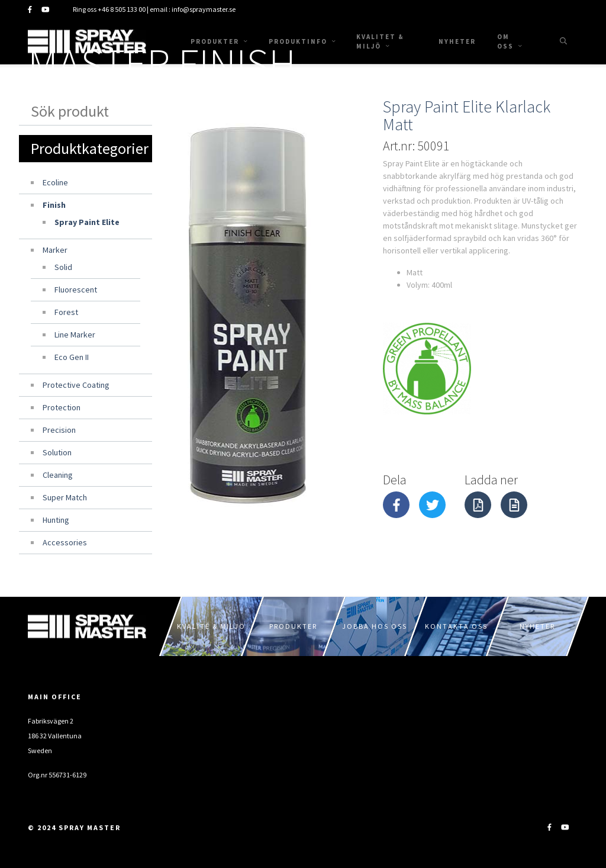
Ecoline (55, 182)
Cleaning (58, 475)
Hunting (56, 520)
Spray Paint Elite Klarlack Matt (467, 116)
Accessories (65, 542)
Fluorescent (76, 290)
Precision (59, 430)
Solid (63, 267)
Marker (55, 250)
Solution (57, 452)
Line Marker (75, 335)
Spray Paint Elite (87, 222)
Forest (66, 312)
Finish (54, 205)
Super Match (65, 497)
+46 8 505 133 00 (122, 9)
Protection (62, 407)
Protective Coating (76, 385)
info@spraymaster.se (204, 9)
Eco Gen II (72, 357)
